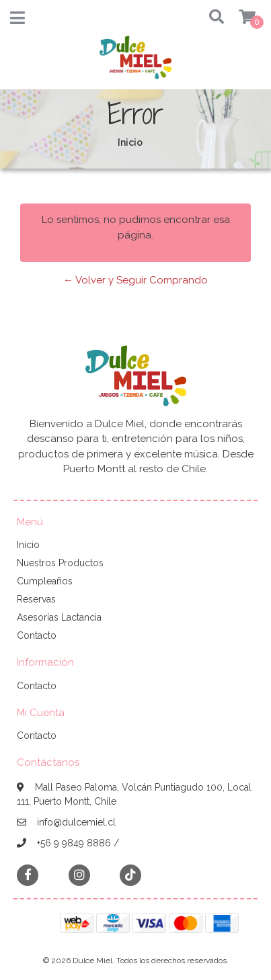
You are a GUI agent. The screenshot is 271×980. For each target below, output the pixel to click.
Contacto (37, 635)
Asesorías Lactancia (59, 617)
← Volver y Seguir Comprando (135, 280)
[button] (212, 18)
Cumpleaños (45, 581)
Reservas (36, 599)
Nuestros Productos (60, 563)
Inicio (28, 545)
